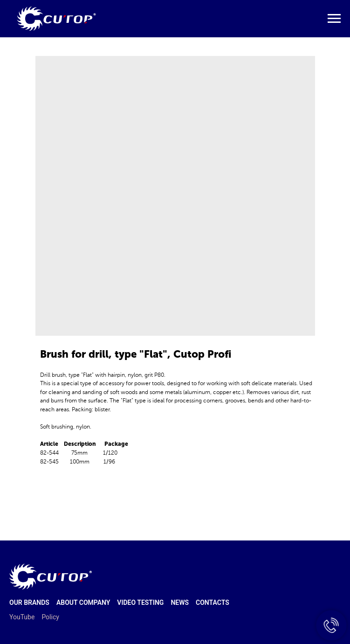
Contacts (213, 602)
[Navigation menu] (334, 19)
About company (83, 602)
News (180, 602)
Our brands (29, 602)
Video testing (140, 602)
